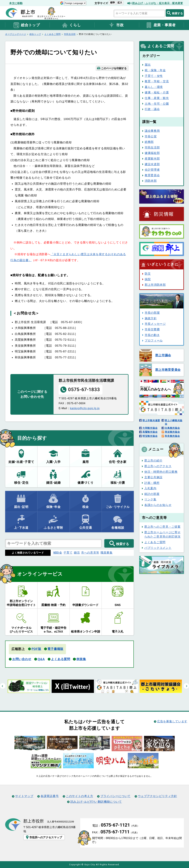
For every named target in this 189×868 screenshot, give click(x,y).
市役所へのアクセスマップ (44, 837)
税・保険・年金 (155, 70)
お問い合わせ (22, 659)
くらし (71, 25)
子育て (68, 553)
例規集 (81, 659)
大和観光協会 (150, 428)
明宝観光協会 (150, 436)
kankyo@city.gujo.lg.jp (85, 408)
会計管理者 (152, 170)
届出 (148, 65)
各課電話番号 (50, 796)
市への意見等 (90, 553)
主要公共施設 (153, 477)
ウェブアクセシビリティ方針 (157, 796)
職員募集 (107, 553)
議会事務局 (152, 131)
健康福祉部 (152, 153)
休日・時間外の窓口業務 (161, 472)
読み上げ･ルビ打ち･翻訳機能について (96, 802)
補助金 (58, 553)
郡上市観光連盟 (151, 420)
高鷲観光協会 (150, 432)
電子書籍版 (55, 649)
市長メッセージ (155, 324)
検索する (175, 13)
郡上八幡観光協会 (174, 422)
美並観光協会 (172, 432)
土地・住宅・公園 (157, 104)
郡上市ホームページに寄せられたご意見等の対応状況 (162, 535)
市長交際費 (152, 329)
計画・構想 (152, 483)
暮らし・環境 (154, 87)
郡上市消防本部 (155, 285)
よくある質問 (61, 659)
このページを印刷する (112, 68)
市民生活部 (70, 34)
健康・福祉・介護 (157, 92)
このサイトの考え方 (80, 796)
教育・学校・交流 (157, 81)
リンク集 (150, 499)
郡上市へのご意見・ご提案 (162, 527)
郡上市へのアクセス (158, 466)
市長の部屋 (152, 313)
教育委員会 (152, 175)
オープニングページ (16, 34)
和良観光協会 (172, 436)
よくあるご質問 (52, 34)
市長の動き (152, 335)
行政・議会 (152, 109)
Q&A (41, 659)
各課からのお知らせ (158, 505)
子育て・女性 (154, 76)
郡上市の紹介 (153, 461)
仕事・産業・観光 (157, 98)
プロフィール (154, 340)
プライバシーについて (115, 796)
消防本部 (151, 181)
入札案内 (150, 488)
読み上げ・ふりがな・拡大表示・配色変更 (158, 3)
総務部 (149, 142)
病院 (148, 279)
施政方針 (151, 318)
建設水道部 (152, 164)
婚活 (77, 553)
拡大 (120, 3)
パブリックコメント (158, 548)
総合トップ (27, 25)
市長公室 (151, 136)
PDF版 (36, 649)
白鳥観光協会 (172, 428)
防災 (148, 274)
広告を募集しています (172, 721)
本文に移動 (16, 3)
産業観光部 (152, 159)
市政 (116, 25)
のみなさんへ (156, 389)
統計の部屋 (152, 494)
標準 (112, 3)
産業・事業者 (161, 25)
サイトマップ (24, 796)
